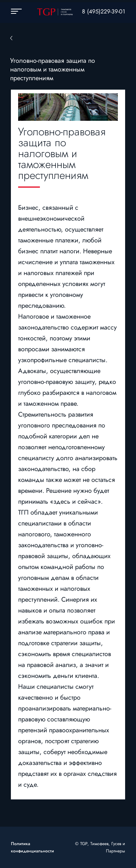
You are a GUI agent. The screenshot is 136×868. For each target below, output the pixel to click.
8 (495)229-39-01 (104, 11)
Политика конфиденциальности (32, 847)
